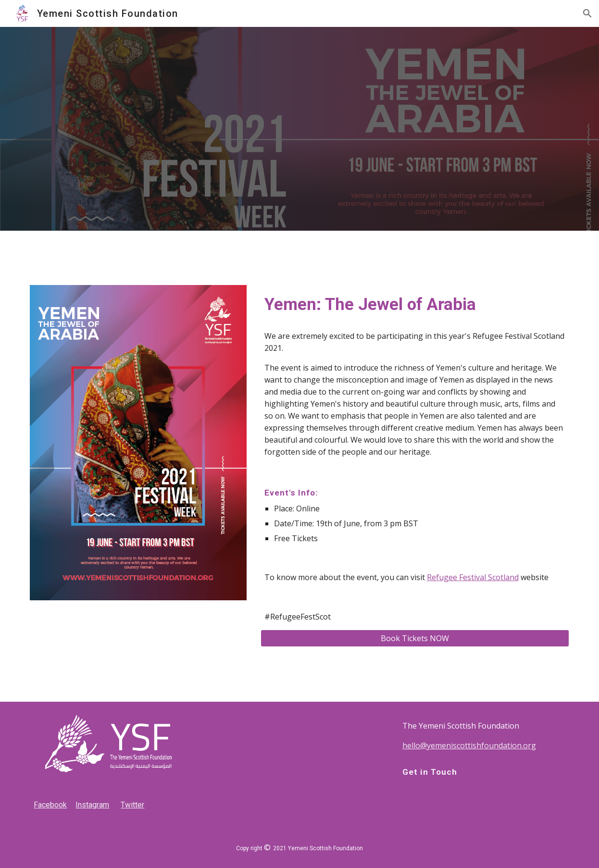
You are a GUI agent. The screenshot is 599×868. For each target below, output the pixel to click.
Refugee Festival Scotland (473, 577)
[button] (587, 13)
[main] (415, 304)
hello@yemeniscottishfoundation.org (469, 745)
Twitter (132, 805)
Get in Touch (430, 772)
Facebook (50, 805)
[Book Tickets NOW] (415, 638)
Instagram (92, 805)
